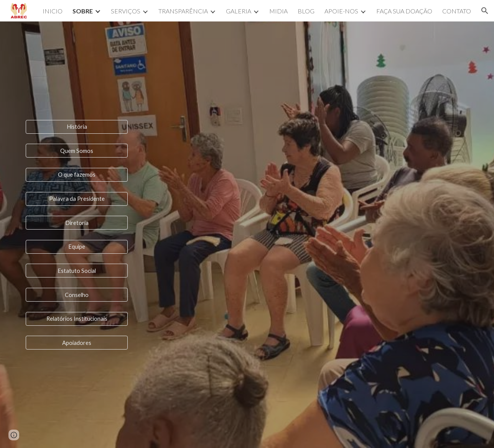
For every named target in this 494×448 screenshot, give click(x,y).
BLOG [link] (306, 11)
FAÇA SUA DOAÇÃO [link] (404, 11)
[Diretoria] (77, 223)
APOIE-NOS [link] (341, 11)
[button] (485, 11)
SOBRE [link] (83, 11)
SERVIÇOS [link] (126, 11)
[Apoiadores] (77, 343)
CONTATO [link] (457, 11)
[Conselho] (77, 295)
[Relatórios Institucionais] (77, 319)
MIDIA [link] (278, 11)
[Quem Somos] (77, 151)
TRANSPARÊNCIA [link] (183, 11)
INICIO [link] (53, 11)
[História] (77, 126)
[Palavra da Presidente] (77, 199)
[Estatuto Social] (77, 271)
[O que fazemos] (77, 175)
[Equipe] (77, 247)
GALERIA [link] (239, 11)
